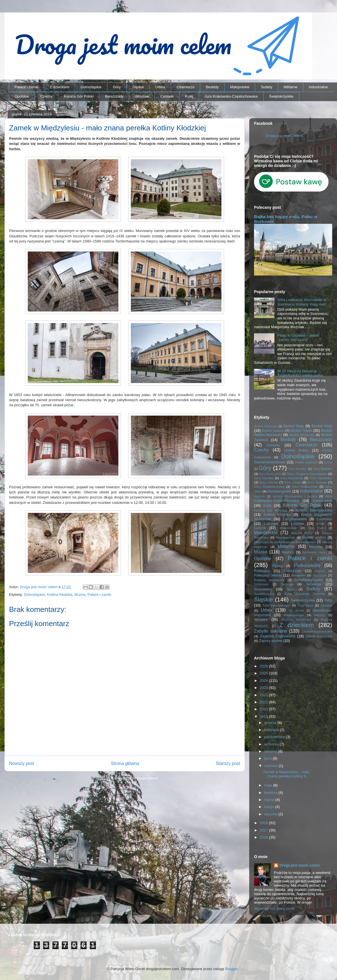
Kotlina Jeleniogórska (314, 510)
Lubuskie (271, 524)
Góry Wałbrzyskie (305, 486)
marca (270, 800)
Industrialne (318, 87)
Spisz (290, 589)
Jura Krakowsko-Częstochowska (231, 96)
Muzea (80, 595)
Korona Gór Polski (79, 96)
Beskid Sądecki (273, 430)
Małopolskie (240, 87)
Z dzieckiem (59, 87)
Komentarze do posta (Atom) (135, 778)
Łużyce (260, 528)
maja (269, 785)
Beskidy (212, 87)
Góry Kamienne (292, 478)
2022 (264, 695)
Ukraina (327, 605)
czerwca (271, 766)
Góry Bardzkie (298, 469)
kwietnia (271, 793)
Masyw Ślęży (302, 533)
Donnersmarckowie (270, 462)
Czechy (46, 96)
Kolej (189, 96)
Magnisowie (288, 528)
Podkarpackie (307, 565)
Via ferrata (297, 611)
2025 (264, 673)
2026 (264, 666)
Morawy (316, 547)
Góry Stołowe (317, 482)
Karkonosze (322, 501)
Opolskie (22, 96)
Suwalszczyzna (264, 594)
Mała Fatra (317, 528)
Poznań (320, 571)
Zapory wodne (271, 641)
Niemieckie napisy (315, 552)
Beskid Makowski (266, 426)
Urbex (160, 87)
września (272, 744)
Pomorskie (292, 571)
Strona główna (125, 763)
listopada (272, 730)
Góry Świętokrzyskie (269, 486)
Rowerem (298, 575)
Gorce (328, 462)
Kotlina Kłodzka (60, 595)
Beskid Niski (322, 426)
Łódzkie (297, 524)
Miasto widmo (314, 537)
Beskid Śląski (302, 430)
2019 (264, 716)
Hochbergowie (279, 491)
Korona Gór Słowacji (271, 510)
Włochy (319, 615)
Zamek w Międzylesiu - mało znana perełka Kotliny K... (286, 774)
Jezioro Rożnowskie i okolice (295, 496)
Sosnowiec (263, 589)
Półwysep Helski (268, 575)
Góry (117, 87)
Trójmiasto (306, 605)
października (275, 737)
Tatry (328, 600)
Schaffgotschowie (309, 580)
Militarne (290, 87)
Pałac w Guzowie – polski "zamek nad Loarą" (298, 338)
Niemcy (288, 552)
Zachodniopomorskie (317, 631)
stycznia (271, 814)
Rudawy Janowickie (269, 580)
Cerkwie (167, 96)
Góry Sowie (293, 482)
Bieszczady (114, 96)
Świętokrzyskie (281, 96)
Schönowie (261, 584)
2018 (264, 823)
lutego (270, 807)
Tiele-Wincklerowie (276, 605)
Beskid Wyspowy (302, 435)
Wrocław (142, 96)
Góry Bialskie (322, 469)
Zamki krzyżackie (319, 636)
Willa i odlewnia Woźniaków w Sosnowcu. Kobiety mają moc (302, 302)
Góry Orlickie (269, 482)
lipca (268, 758)
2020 (264, 709)
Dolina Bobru (296, 450)
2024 (264, 681)
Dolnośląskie (91, 87)
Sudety (266, 87)
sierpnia (271, 751)
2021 (264, 702)
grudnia (271, 723)
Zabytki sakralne (271, 631)
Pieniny (277, 566)
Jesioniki (260, 496)
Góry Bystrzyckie (270, 474)
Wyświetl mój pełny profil (274, 909)
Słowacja (313, 584)
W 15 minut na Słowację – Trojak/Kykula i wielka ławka (300, 373)
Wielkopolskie (294, 615)
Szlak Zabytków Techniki (304, 594)
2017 (264, 830)
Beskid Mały (294, 426)
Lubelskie (324, 519)
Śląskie (138, 87)
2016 (264, 837)
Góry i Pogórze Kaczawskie (307, 474)
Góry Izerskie (264, 478)
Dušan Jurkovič (306, 462)
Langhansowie (295, 519)
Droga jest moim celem (284, 136)
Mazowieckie (285, 537)
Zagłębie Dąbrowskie (278, 636)
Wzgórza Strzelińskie (296, 620)
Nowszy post (22, 763)
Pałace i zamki (27, 87)
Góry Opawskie (321, 478)
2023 (264, 688)
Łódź (321, 524)
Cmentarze (185, 87)
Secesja (287, 584)
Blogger (231, 969)
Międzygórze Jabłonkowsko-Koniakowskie (285, 542)
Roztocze (320, 575)
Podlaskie (262, 571)
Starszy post (228, 763)
